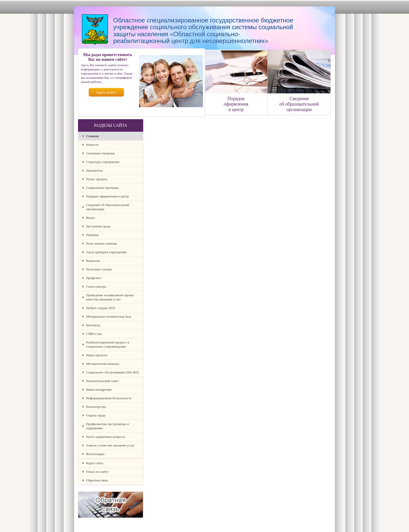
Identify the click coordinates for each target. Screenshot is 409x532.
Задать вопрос (106, 92)
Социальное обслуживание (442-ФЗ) (112, 372)
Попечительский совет (102, 381)
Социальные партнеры (102, 188)
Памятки (92, 235)
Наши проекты (97, 355)
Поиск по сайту (97, 472)
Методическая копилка (103, 364)
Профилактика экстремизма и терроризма (107, 426)
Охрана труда (96, 415)
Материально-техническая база (109, 316)
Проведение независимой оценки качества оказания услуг (110, 297)
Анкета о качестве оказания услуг (110, 445)
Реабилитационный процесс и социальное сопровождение (108, 344)
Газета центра (96, 286)
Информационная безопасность (109, 398)
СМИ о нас (94, 334)
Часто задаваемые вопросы (106, 437)
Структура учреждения (103, 162)
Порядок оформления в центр (107, 196)
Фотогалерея (95, 454)
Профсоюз (94, 278)
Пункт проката (97, 179)
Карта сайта (95, 463)
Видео (91, 218)
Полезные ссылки (99, 269)
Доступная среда (98, 226)
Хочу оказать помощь (102, 243)
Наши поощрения (99, 389)
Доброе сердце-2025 (101, 308)
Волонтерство (96, 407)
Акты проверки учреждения (106, 252)
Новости (92, 145)
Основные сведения (100, 153)
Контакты (93, 325)
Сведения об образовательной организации (108, 207)
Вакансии (93, 261)
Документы (94, 170)
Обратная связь (97, 480)
